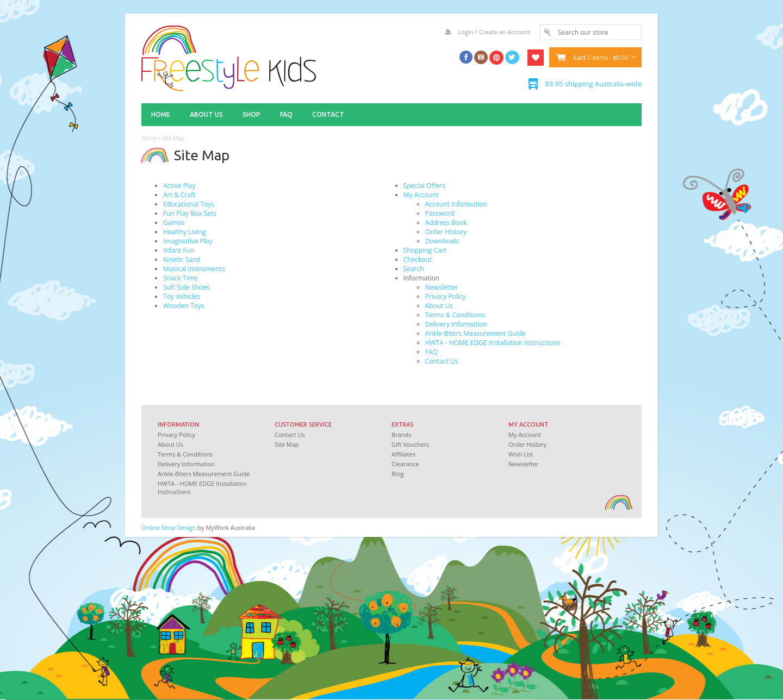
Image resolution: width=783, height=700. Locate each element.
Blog (397, 474)
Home (161, 114)
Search (414, 269)
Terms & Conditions (455, 315)
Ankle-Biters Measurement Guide (476, 333)
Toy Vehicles (182, 296)
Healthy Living (184, 232)
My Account (421, 195)
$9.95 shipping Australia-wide (593, 84)
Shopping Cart (425, 250)
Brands (401, 435)
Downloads (442, 241)
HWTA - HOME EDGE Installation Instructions (493, 343)
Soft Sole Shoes (187, 287)
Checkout (418, 260)
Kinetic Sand (182, 260)
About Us (206, 114)
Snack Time (180, 278)
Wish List (521, 454)
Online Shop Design (169, 527)
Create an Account (505, 32)
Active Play (179, 186)
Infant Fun (179, 250)
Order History (446, 232)
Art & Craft (179, 195)
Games (174, 223)
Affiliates (403, 454)
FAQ (286, 114)
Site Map (173, 138)
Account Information (456, 204)
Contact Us (442, 361)
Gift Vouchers (410, 444)
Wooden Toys (184, 306)
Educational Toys (189, 204)
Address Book (446, 223)
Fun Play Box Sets (190, 213)
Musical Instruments (194, 269)
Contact (328, 114)
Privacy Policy (446, 296)
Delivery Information (456, 324)
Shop (251, 114)
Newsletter (442, 287)
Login (466, 32)
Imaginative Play (188, 241)
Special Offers (424, 186)
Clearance (405, 464)
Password (440, 213)
